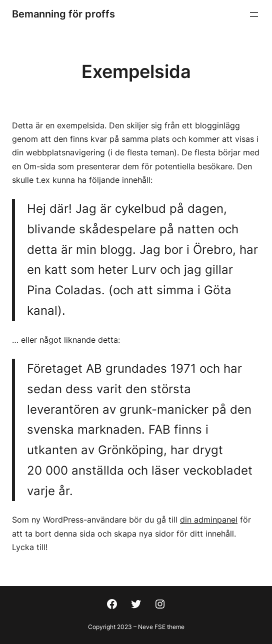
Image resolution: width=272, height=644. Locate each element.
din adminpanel (209, 520)
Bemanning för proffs (63, 14)
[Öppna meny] (254, 14)
